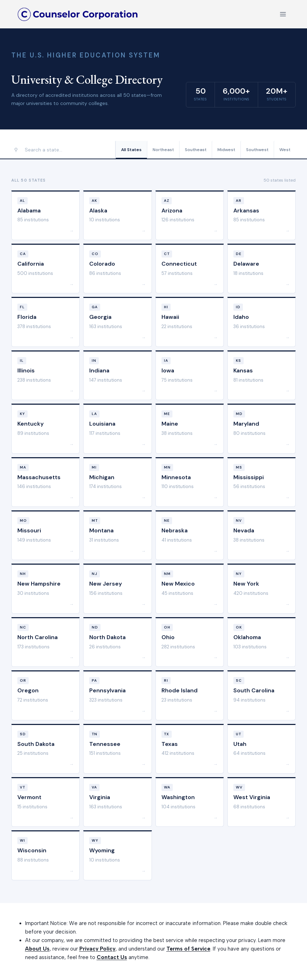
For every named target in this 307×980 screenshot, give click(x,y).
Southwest (257, 150)
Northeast (163, 150)
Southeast (196, 150)
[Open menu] (283, 14)
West (285, 150)
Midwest (226, 150)
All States (131, 150)
